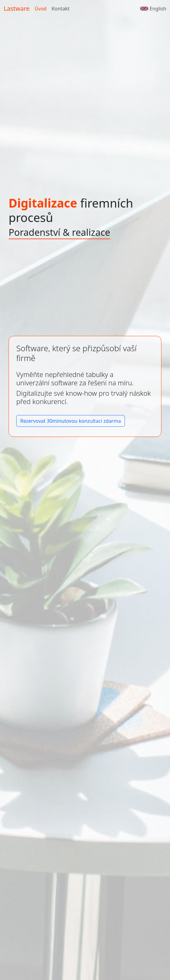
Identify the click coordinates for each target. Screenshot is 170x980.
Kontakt (61, 9)
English (153, 9)
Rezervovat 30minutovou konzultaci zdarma (71, 421)
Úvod (41, 9)
